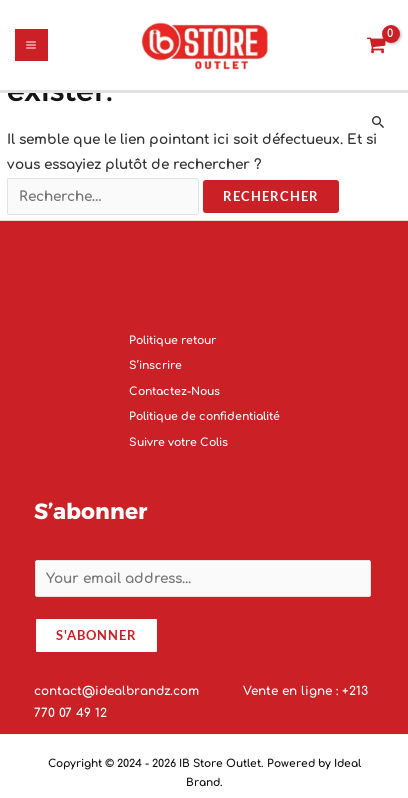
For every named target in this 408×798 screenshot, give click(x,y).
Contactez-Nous (174, 391)
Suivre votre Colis (178, 442)
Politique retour (172, 340)
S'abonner (96, 636)
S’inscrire (155, 366)
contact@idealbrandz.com (118, 691)
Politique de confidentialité (204, 417)
